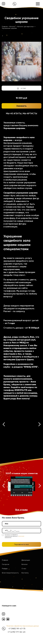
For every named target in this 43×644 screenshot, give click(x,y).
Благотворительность (10, 573)
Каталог (25, 564)
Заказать (21, 106)
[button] (4, 425)
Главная (5, 560)
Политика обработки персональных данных (23, 626)
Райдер (5, 569)
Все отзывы (22, 510)
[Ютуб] (8, 619)
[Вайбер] (3, 4)
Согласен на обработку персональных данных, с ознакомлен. (14, 536)
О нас (24, 569)
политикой (21, 536)
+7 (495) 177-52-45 (16, 632)
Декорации (26, 560)
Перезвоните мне (21, 544)
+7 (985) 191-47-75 (17, 629)
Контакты (25, 573)
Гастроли (6, 564)
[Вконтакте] (3, 619)
